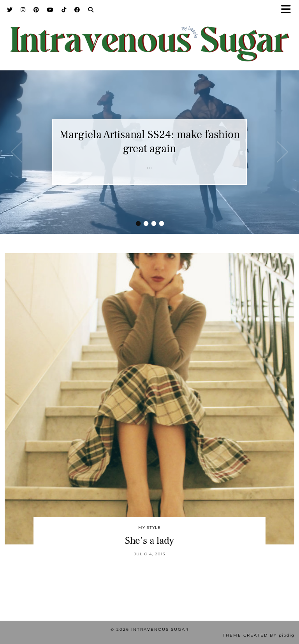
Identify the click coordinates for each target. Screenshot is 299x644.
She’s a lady (149, 541)
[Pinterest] (36, 10)
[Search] (91, 10)
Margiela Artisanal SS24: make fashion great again (150, 142)
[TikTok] (64, 10)
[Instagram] (23, 10)
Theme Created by (259, 635)
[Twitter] (10, 10)
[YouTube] (50, 10)
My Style (149, 528)
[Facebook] (77, 10)
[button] (288, 10)
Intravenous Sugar (160, 629)
